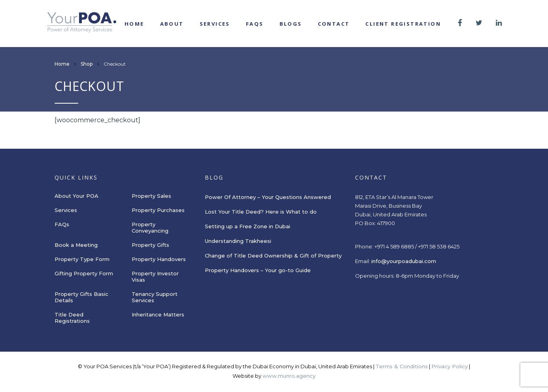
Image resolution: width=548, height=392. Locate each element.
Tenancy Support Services (155, 297)
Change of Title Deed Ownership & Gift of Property (273, 256)
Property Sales (151, 196)
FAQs (255, 24)
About (172, 24)
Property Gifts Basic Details (81, 297)
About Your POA (77, 196)
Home (134, 24)
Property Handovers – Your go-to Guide (258, 270)
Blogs (291, 24)
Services (215, 24)
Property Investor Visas (155, 276)
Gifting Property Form (84, 273)
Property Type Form (82, 259)
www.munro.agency (289, 376)
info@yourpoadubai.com (404, 261)
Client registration (403, 24)
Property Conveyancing (150, 227)
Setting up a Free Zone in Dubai (248, 226)
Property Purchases (158, 210)
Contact (334, 24)
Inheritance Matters (158, 314)
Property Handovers (159, 259)
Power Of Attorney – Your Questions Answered (268, 197)
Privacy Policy (450, 366)
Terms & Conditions (402, 366)
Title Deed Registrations (72, 318)
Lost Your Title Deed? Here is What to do (262, 212)
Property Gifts (150, 245)
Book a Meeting (76, 245)
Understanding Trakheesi (238, 241)
